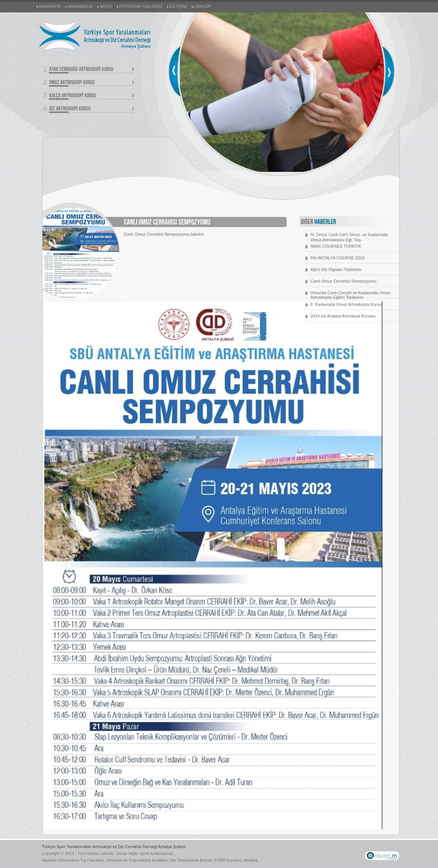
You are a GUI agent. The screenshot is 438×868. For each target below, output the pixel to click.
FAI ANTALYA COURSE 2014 (338, 258)
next (389, 71)
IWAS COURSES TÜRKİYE (336, 246)
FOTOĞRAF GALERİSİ (141, 6)
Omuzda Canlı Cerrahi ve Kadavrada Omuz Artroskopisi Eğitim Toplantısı (351, 295)
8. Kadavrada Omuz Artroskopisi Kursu (346, 304)
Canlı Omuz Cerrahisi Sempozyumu (344, 281)
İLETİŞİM (178, 6)
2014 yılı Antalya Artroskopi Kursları (343, 316)
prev (174, 71)
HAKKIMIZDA (80, 6)
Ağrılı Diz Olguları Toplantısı (336, 269)
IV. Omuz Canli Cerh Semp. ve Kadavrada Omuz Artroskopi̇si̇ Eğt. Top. (349, 237)
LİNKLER (202, 6)
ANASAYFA (49, 6)
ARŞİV (106, 6)
